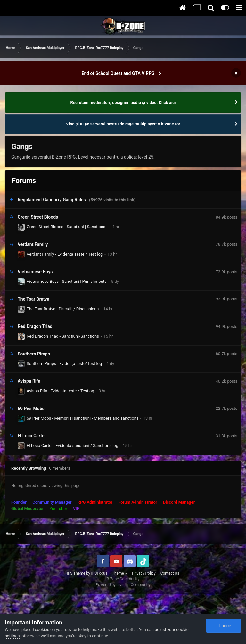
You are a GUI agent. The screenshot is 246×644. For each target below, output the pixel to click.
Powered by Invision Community (123, 585)
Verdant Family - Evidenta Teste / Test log (65, 254)
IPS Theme (76, 573)
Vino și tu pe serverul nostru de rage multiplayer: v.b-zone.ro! (123, 124)
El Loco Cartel (32, 436)
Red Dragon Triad (35, 326)
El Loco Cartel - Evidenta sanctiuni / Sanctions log (72, 445)
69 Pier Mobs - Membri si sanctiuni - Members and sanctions (83, 418)
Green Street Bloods (38, 217)
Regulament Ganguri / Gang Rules (52, 200)
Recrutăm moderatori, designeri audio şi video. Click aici (123, 103)
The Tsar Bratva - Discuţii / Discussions (63, 309)
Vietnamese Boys (35, 272)
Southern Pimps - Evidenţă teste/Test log (64, 364)
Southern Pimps (34, 354)
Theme (120, 573)
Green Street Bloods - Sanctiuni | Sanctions (66, 227)
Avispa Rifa (29, 381)
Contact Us (170, 573)
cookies (42, 629)
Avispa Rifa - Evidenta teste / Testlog (60, 391)
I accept (224, 626)
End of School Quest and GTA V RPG (118, 73)
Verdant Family (33, 244)
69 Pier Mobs (31, 409)
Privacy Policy (144, 573)
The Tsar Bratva (33, 299)
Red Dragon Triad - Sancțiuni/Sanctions (63, 336)
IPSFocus (99, 573)
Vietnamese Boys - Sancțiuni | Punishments (67, 281)
